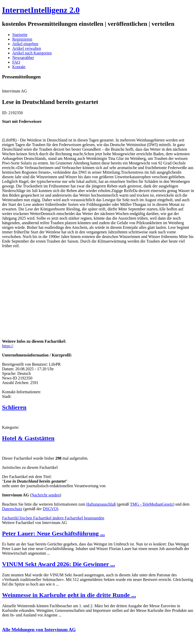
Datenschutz (12, 509)
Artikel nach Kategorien (32, 53)
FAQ (16, 62)
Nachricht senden (46, 495)
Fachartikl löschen (18, 518)
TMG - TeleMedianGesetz (151, 504)
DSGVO (50, 509)
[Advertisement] (79, 300)
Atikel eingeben (25, 44)
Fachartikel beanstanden (84, 518)
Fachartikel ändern (49, 518)
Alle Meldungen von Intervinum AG (39, 630)
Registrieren (22, 39)
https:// (8, 346)
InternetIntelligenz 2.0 (41, 10)
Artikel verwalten (27, 48)
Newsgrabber (23, 58)
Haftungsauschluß (101, 504)
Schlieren (14, 407)
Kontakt (19, 67)
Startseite (20, 35)
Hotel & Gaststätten (28, 438)
